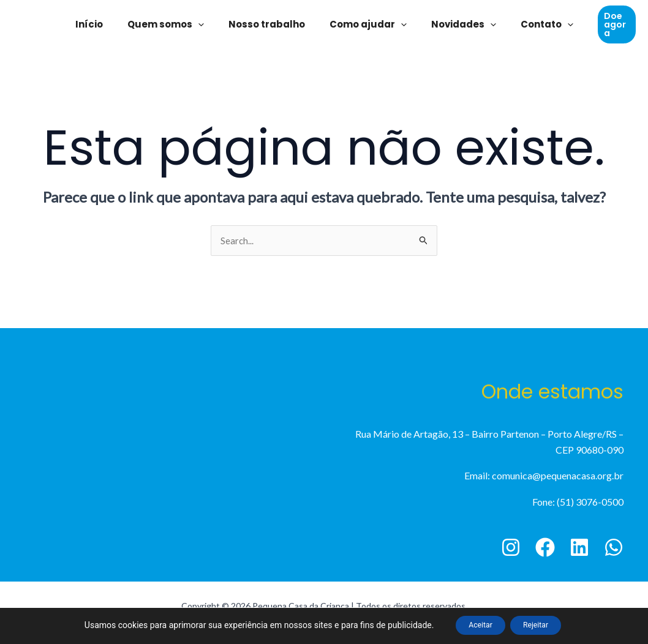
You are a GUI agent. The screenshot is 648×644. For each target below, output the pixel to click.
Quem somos (175, 24)
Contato (532, 24)
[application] (207, 24)
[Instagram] (511, 549)
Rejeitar (543, 625)
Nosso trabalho (270, 24)
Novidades (454, 24)
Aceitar (473, 625)
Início (104, 24)
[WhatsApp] (614, 549)
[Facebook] (545, 549)
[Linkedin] (579, 549)
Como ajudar (365, 24)
